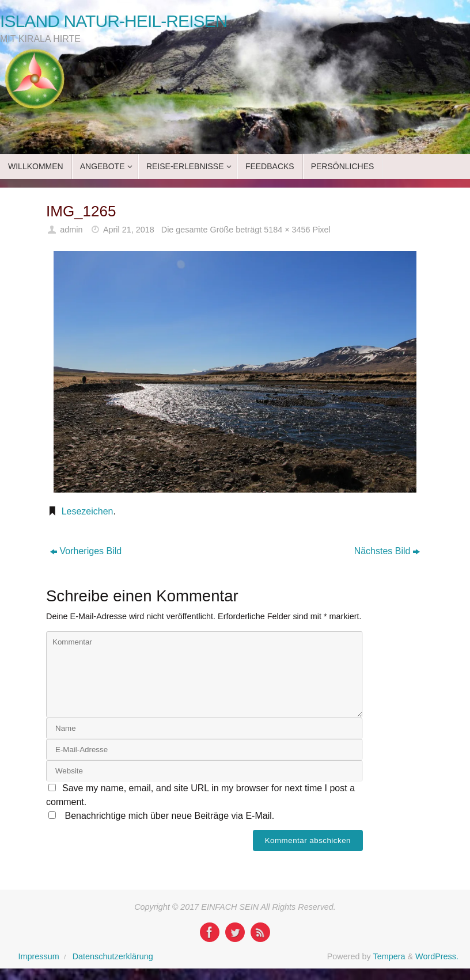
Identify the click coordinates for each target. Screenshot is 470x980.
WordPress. (437, 956)
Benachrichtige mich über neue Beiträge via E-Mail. (169, 816)
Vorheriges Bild (86, 551)
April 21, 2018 (129, 230)
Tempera (389, 956)
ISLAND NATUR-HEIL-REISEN (114, 21)
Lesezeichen (88, 511)
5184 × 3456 (287, 230)
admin (71, 230)
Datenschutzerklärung (113, 956)
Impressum (39, 956)
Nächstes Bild (387, 551)
